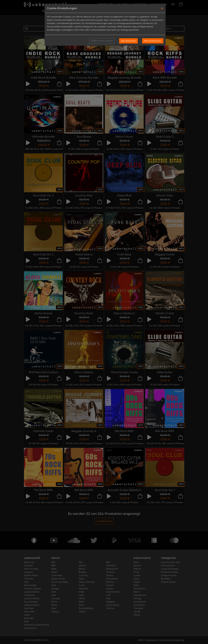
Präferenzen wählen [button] (102, 41)
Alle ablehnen (128, 41)
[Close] (162, 8)
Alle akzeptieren (153, 41)
